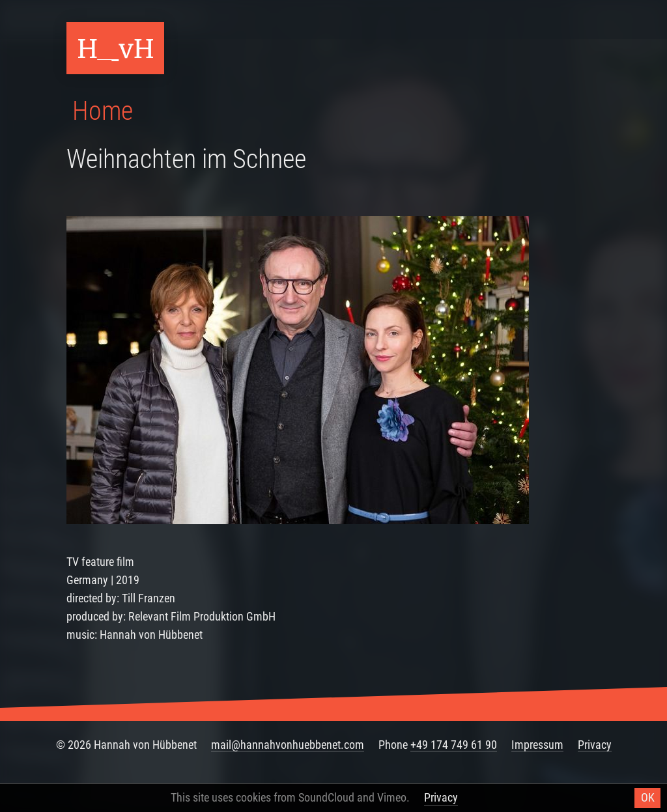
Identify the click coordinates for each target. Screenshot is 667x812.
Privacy (595, 745)
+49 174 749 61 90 (454, 745)
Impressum (537, 745)
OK (648, 797)
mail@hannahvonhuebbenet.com (288, 745)
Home (103, 111)
